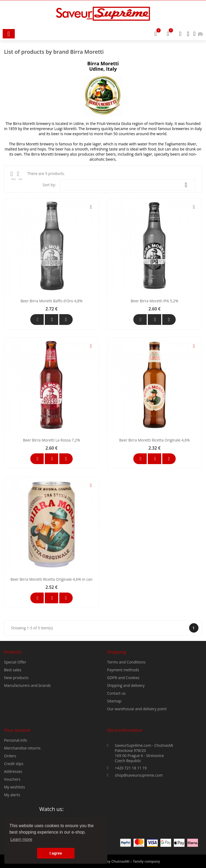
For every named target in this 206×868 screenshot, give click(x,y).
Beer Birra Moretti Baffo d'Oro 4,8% (51, 365)
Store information (129, 773)
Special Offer (15, 697)
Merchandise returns (22, 783)
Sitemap (114, 736)
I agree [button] (56, 853)
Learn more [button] (21, 839)
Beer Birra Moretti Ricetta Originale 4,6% (154, 504)
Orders (10, 790)
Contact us (116, 728)
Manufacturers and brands (27, 720)
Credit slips (14, 798)
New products (16, 712)
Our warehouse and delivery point (137, 743)
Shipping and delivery (126, 720)
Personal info (16, 775)
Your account (17, 765)
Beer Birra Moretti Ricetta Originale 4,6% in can (51, 643)
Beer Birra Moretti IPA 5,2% (154, 365)
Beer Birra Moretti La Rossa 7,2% (51, 504)
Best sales (13, 704)
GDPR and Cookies (123, 712)
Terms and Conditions (126, 697)
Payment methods (123, 704)
